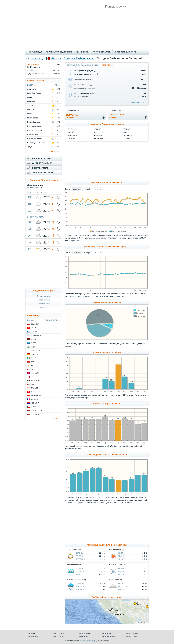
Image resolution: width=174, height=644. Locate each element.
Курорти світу (35, 58)
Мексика (56, 58)
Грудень (127, 139)
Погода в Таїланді (58, 634)
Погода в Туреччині (84, 634)
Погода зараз (34, 65)
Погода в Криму (132, 636)
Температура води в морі (59, 52)
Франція (35, 399)
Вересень (127, 129)
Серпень (99, 139)
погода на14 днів (72, 116)
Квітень (71, 139)
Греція (34, 332)
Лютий (71, 132)
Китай (34, 362)
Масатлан (31, 114)
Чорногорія (36, 411)
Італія (34, 358)
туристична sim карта (43, 173)
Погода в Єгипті (33, 634)
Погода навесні (44, 300)
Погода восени (44, 308)
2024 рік (87, 189)
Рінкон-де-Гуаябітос (36, 138)
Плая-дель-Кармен (35, 126)
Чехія (33, 407)
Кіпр (33, 365)
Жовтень (127, 132)
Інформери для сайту (126, 52)
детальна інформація (138, 102)
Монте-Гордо (33, 118)
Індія (33, 347)
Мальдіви (35, 373)
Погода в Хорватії (83, 636)
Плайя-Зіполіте (34, 122)
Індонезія (35, 350)
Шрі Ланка (36, 414)
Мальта (34, 377)
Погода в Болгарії (132, 634)
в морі (116, 116)
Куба (33, 369)
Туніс (33, 392)
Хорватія (35, 403)
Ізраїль (34, 343)
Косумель (31, 101)
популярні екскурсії (42, 158)
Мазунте (31, 110)
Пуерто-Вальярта (35, 130)
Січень (71, 129)
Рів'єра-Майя (33, 134)
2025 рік (77, 189)
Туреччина (36, 395)
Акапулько (32, 89)
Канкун (30, 97)
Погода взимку (44, 296)
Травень (99, 129)
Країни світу (82, 52)
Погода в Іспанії (58, 636)
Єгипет (34, 339)
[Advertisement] (87, 31)
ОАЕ (33, 384)
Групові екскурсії (102, 52)
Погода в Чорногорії (108, 636)
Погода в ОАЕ (106, 634)
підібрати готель (40, 168)
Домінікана (36, 335)
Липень (99, 135)
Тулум (30, 147)
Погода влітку (44, 304)
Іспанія (34, 354)
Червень (99, 132)
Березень (72, 135)
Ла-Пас (30, 105)
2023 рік (98, 189)
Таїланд (34, 388)
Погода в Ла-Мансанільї (79, 58)
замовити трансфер (42, 163)
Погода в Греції (33, 636)
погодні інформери (89, 641)
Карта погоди (35, 52)
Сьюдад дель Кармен (36, 143)
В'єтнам (35, 328)
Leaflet (138, 623)
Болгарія (35, 324)
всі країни (57, 418)
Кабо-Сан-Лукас (34, 93)
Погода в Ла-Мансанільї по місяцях (107, 124)
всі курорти (56, 151)
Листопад (128, 135)
